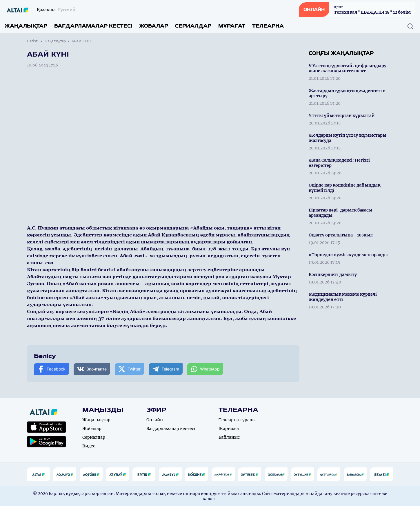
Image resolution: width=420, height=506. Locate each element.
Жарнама (229, 429)
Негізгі (33, 41)
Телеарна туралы (237, 420)
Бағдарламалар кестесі (93, 26)
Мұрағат (232, 26)
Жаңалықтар (26, 26)
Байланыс (229, 437)
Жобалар (154, 26)
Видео (89, 446)
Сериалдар (193, 26)
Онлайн (155, 420)
